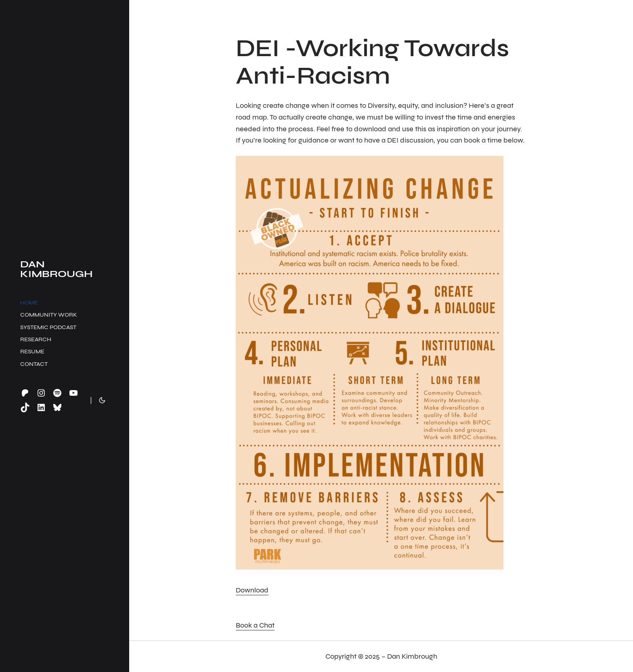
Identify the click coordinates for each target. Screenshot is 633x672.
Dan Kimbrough (56, 269)
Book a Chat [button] (255, 625)
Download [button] (252, 590)
